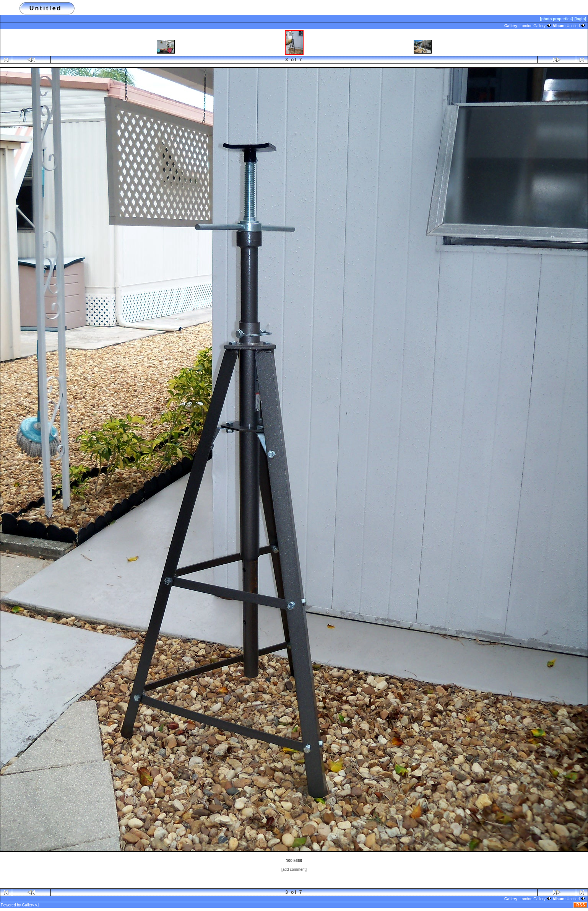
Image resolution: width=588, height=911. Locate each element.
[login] (580, 19)
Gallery (28, 905)
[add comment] (294, 869)
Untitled (576, 26)
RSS (581, 905)
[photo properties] (556, 19)
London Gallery (536, 26)
